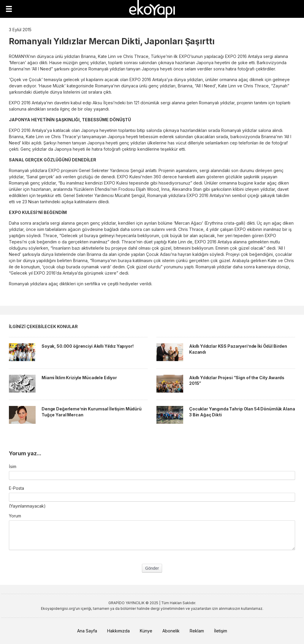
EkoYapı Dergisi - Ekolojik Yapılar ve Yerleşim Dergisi (152, 9)
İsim (13, 466)
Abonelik (171, 631)
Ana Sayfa (87, 631)
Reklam (197, 631)
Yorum (15, 516)
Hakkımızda (118, 631)
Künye (146, 631)
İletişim (221, 631)
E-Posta (16, 488)
